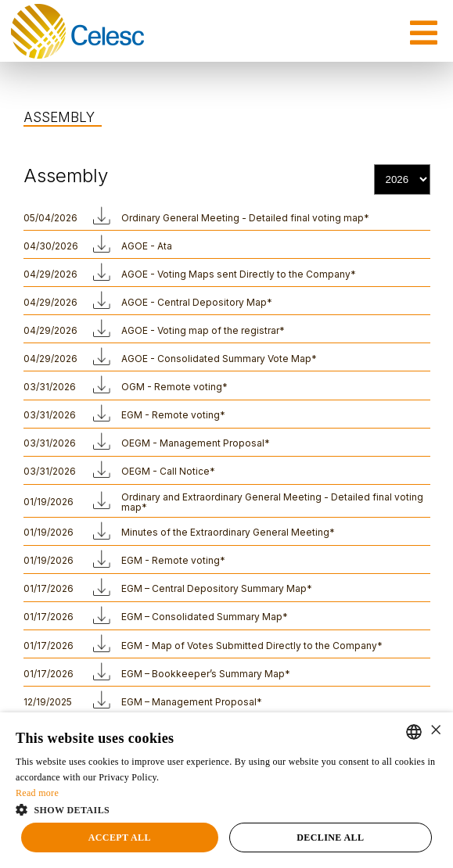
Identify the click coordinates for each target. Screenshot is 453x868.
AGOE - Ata (147, 246)
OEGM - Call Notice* (168, 471)
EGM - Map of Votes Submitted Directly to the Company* (252, 646)
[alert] (226, 790)
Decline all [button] (330, 838)
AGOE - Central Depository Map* (197, 302)
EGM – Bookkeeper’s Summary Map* (206, 674)
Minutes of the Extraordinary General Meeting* (228, 532)
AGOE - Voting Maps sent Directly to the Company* (239, 274)
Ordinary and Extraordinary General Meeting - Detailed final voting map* (272, 502)
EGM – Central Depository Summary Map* (217, 588)
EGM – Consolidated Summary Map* (205, 617)
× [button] (435, 731)
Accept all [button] (120, 838)
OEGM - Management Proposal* (196, 443)
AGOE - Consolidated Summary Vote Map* (219, 359)
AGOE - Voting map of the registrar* (203, 330)
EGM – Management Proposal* (192, 702)
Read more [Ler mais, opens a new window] (37, 793)
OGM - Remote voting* (174, 387)
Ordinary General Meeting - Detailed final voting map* (245, 218)
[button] (226, 809)
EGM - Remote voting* (173, 415)
